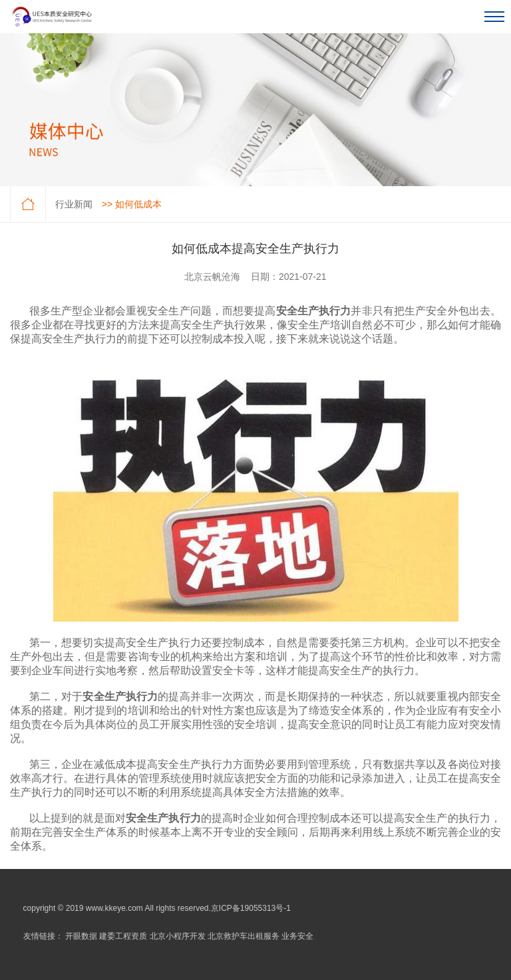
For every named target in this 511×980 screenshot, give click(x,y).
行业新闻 (74, 204)
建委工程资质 (123, 936)
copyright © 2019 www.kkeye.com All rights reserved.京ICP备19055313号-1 (157, 908)
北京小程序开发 (178, 936)
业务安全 (297, 936)
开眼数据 (81, 936)
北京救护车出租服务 (244, 936)
